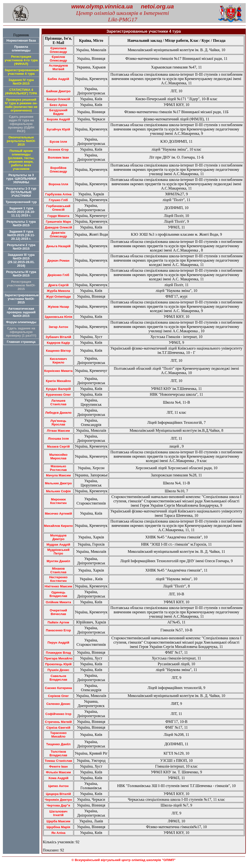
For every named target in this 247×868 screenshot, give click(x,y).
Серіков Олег (59, 696)
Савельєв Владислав (58, 678)
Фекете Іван (58, 766)
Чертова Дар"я (58, 805)
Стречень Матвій (58, 722)
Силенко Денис (59, 704)
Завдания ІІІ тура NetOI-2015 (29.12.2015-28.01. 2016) (21, 260)
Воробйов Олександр (58, 170)
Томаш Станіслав (58, 761)
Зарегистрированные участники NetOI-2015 (22, 299)
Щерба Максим (58, 821)
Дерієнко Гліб (58, 275)
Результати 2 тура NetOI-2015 (21, 247)
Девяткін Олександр (58, 234)
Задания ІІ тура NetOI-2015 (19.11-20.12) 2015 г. (21, 235)
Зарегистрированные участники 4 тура (22, 72)
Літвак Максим (58, 431)
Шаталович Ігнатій (58, 813)
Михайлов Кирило (58, 526)
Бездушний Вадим (58, 112)
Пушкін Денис (58, 670)
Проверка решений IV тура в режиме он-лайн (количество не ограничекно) (21, 105)
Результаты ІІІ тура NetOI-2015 (21, 274)
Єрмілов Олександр (58, 59)
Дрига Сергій (58, 285)
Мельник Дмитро (58, 483)
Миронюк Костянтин (59, 501)
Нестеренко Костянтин (58, 579)
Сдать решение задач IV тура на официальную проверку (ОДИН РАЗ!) (21, 124)
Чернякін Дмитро (58, 800)
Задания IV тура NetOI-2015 (21, 82)
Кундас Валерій (58, 389)
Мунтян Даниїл (58, 561)
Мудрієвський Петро (58, 552)
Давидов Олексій (58, 227)
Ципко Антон (59, 786)
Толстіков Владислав (58, 753)
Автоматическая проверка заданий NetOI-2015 (21, 312)
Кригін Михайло (58, 381)
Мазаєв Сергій (59, 446)
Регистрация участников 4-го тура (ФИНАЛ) (21, 60)
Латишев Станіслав (59, 402)
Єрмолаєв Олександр (58, 50)
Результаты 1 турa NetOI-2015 (21, 223)
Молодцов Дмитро (58, 537)
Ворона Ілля (58, 184)
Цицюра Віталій (58, 794)
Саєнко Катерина (58, 688)
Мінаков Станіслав (59, 570)
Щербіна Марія (59, 827)
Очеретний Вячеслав (58, 612)
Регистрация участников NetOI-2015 (21, 285)
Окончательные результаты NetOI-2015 (21, 141)
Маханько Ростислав (58, 468)
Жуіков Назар (58, 307)
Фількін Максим (59, 772)
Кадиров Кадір (59, 343)
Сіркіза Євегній (58, 728)
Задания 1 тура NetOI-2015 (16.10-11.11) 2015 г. (21, 212)
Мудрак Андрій (59, 545)
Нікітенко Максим (59, 586)
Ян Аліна (59, 833)
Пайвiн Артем (58, 622)
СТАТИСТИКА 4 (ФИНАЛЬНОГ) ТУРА (21, 92)
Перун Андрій (58, 643)
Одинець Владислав (58, 594)
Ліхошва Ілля (58, 439)
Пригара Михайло (59, 658)
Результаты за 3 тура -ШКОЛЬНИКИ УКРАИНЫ (21, 179)
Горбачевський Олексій (58, 208)
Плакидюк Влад (59, 653)
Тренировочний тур (21, 202)
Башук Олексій (58, 99)
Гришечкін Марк (58, 222)
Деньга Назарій (58, 246)
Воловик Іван (58, 157)
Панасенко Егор (58, 630)
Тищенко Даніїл (58, 744)
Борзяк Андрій (59, 119)
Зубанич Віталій (59, 337)
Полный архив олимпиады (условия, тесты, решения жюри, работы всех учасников (21, 160)
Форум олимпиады (21, 322)
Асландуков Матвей (58, 67)
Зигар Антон (58, 327)
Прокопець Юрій (58, 664)
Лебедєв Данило (58, 413)
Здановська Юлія (58, 317)
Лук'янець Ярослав (58, 423)
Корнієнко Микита (58, 371)
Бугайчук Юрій (58, 129)
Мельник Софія (59, 491)
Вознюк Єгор (58, 150)
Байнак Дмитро (58, 91)
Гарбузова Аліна (58, 194)
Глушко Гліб (58, 200)
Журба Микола (58, 291)
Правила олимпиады (21, 49)
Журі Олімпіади (59, 297)
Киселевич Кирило (58, 361)
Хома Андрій (58, 778)
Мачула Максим (58, 475)
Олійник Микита (58, 602)
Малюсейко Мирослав (58, 456)
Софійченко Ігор (58, 714)
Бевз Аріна (58, 105)
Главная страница (21, 342)
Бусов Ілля (58, 142)
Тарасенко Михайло (58, 735)
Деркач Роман (58, 261)
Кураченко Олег (58, 395)
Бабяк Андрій (58, 79)
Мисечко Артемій (58, 514)
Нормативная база (21, 40)
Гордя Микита (59, 216)
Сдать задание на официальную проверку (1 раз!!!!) (21, 332)
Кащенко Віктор (58, 351)
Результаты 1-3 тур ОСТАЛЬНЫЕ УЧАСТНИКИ (21, 192)
